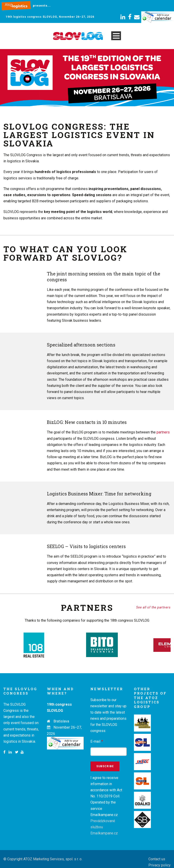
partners (163, 432)
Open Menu (116, 36)
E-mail (97, 736)
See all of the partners (153, 607)
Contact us (157, 853)
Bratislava (61, 715)
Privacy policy (159, 859)
